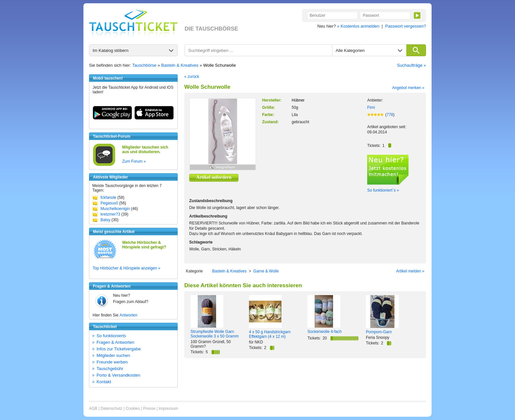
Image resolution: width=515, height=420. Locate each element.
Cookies (133, 408)
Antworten (128, 315)
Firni (371, 107)
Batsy (105, 220)
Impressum (168, 408)
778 (390, 115)
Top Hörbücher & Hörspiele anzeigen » (126, 268)
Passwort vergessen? (406, 26)
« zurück (192, 77)
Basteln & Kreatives (180, 65)
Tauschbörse (145, 65)
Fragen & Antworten (115, 342)
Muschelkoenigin (115, 209)
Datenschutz (112, 408)
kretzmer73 (110, 214)
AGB (93, 408)
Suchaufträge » (412, 65)
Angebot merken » (408, 88)
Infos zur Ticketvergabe (119, 349)
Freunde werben (112, 362)
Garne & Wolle (266, 271)
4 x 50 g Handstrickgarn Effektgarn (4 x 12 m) (270, 334)
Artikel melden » (410, 271)
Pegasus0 (109, 203)
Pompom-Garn (379, 332)
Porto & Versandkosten (118, 375)
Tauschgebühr (110, 369)
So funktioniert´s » (383, 190)
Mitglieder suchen (113, 355)
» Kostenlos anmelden (358, 26)
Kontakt (104, 382)
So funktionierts (111, 336)
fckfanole (108, 198)
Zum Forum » (134, 161)
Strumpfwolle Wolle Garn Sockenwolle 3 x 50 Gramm (215, 334)
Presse (149, 408)
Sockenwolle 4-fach (325, 332)
